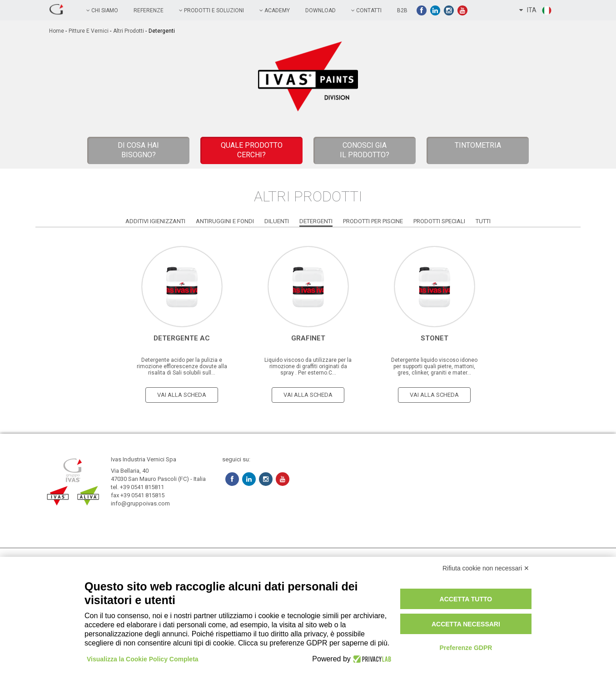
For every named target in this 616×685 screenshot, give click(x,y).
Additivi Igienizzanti (155, 221)
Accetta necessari (466, 624)
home (57, 31)
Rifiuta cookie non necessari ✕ (486, 568)
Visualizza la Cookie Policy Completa (143, 659)
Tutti (483, 221)
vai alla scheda (182, 395)
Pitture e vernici (89, 31)
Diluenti (277, 221)
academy (275, 10)
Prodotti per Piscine (373, 221)
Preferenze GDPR (466, 648)
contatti (366, 10)
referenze (149, 10)
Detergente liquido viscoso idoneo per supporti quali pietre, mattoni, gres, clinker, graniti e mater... (434, 366)
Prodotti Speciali (439, 221)
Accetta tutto (466, 599)
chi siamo (102, 10)
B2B (402, 10)
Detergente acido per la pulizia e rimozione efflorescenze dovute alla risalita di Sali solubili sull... (182, 366)
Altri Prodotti (129, 31)
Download (320, 10)
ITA (536, 10)
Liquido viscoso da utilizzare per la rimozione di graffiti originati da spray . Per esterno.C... (308, 366)
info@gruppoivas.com (140, 503)
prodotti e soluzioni (211, 10)
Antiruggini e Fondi (225, 221)
